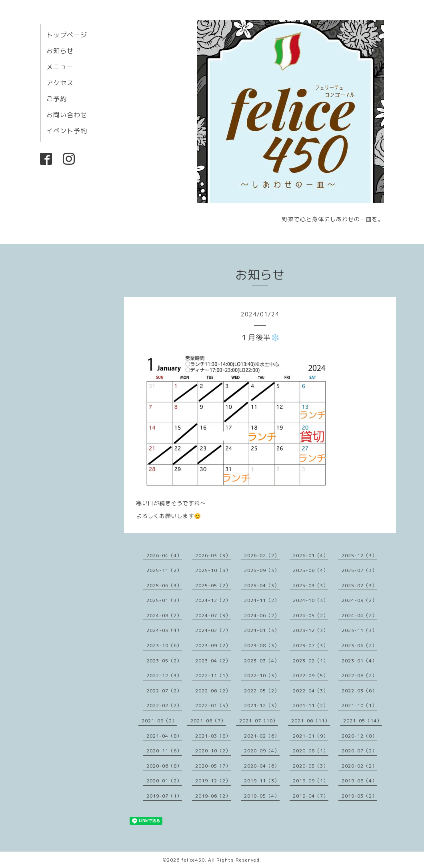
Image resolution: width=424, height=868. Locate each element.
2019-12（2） (213, 781)
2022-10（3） (262, 675)
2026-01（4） (311, 555)
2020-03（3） (311, 766)
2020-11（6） (164, 751)
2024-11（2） (262, 600)
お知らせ (60, 51)
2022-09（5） (311, 675)
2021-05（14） (363, 721)
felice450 (193, 860)
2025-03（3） (311, 585)
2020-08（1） (311, 751)
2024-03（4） (164, 630)
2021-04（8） (164, 736)
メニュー (60, 67)
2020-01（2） (164, 781)
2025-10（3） (213, 570)
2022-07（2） (164, 691)
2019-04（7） (311, 796)
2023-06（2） (359, 645)
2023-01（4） (359, 661)
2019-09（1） (311, 781)
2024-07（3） (213, 615)
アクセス (60, 83)
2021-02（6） (262, 736)
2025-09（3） (262, 570)
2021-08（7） (208, 721)
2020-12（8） (359, 736)
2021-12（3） (262, 705)
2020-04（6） (262, 766)
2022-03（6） (359, 691)
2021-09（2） (159, 721)
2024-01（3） (262, 630)
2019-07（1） (164, 796)
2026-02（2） (262, 555)
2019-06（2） (213, 796)
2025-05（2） (213, 585)
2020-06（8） (164, 766)
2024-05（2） (311, 615)
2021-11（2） (311, 705)
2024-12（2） (213, 600)
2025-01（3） (164, 600)
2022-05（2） (262, 691)
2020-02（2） (359, 766)
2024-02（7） (213, 630)
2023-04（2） (213, 661)
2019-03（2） (359, 796)
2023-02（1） (311, 661)
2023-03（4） (262, 661)
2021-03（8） (213, 736)
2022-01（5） (213, 705)
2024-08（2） (164, 615)
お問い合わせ (67, 115)
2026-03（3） (213, 555)
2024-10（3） (311, 600)
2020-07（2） (359, 751)
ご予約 (57, 99)
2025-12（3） (359, 555)
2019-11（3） (262, 781)
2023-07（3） (311, 645)
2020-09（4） (262, 751)
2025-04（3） (262, 585)
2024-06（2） (262, 615)
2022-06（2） (213, 691)
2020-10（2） (213, 751)
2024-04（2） (359, 615)
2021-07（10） (259, 721)
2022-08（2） (359, 675)
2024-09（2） (359, 600)
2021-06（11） (311, 721)
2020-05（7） (213, 766)
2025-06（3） (164, 585)
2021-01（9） (311, 736)
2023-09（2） (213, 645)
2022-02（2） (164, 705)
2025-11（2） (164, 570)
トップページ (67, 35)
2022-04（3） (311, 691)
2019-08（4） (359, 781)
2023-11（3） (359, 630)
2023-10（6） (164, 645)
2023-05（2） (164, 661)
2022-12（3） (164, 675)
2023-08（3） (262, 645)
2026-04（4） (164, 555)
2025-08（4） (311, 570)
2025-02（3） (359, 585)
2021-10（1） (359, 705)
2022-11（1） (213, 675)
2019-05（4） (262, 796)
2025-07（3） (359, 570)
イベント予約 (67, 131)
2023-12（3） (311, 630)
